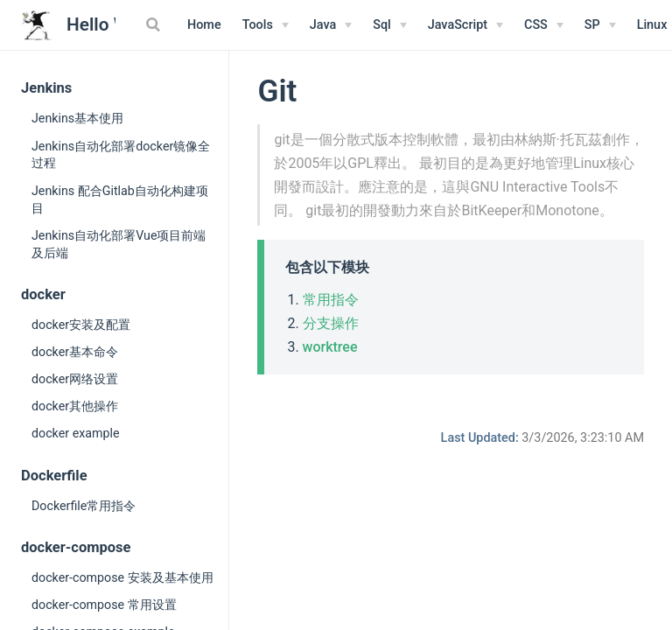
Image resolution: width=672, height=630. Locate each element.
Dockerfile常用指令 (84, 506)
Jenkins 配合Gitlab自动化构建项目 (120, 199)
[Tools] (266, 25)
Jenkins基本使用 (77, 118)
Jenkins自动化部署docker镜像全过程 (121, 155)
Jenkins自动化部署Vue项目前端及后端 (119, 244)
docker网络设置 (75, 379)
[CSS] (544, 25)
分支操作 (331, 323)
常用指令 (331, 300)
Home (204, 25)
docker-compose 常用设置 (104, 605)
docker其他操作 (75, 406)
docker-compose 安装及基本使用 (122, 577)
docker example (76, 433)
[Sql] (390, 25)
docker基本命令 (75, 352)
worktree (330, 347)
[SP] (600, 25)
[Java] (331, 25)
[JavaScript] (465, 25)
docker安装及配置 (81, 325)
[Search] (155, 24)
